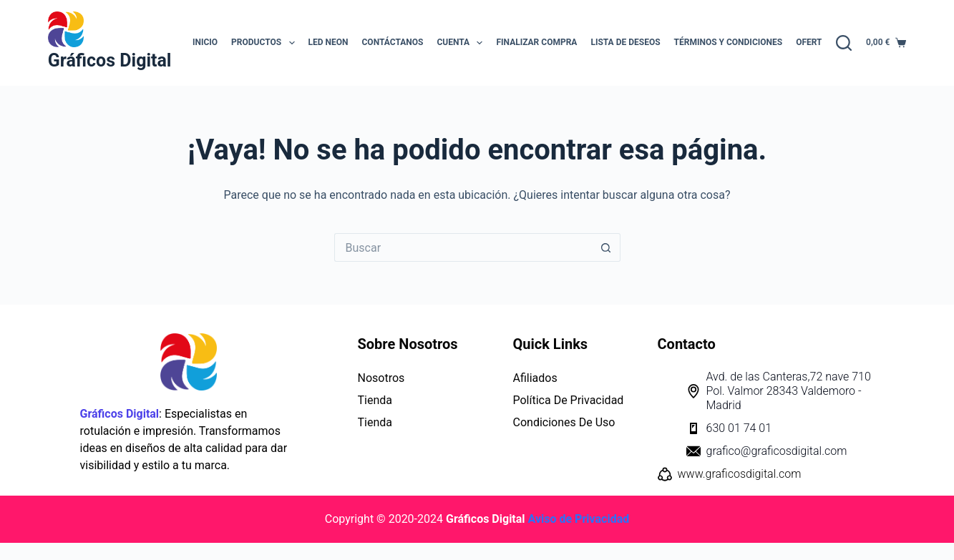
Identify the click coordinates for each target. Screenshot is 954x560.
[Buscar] (844, 43)
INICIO (205, 42)
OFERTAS (814, 42)
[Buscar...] (463, 247)
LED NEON (328, 42)
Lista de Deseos (625, 42)
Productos (266, 43)
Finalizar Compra (536, 42)
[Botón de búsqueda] (606, 247)
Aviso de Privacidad (579, 519)
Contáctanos (393, 42)
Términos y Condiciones (729, 42)
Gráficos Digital (110, 60)
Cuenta (462, 43)
